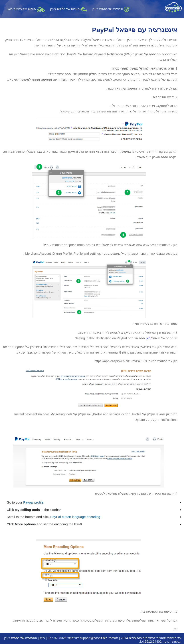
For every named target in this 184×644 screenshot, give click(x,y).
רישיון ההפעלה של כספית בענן (25, 638)
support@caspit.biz (94, 638)
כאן (148, 338)
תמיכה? (113, 638)
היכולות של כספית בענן (111, 9)
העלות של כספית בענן (69, 9)
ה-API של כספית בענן (26, 9)
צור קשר (73, 638)
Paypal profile (33, 502)
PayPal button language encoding (75, 517)
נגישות (176, 642)
